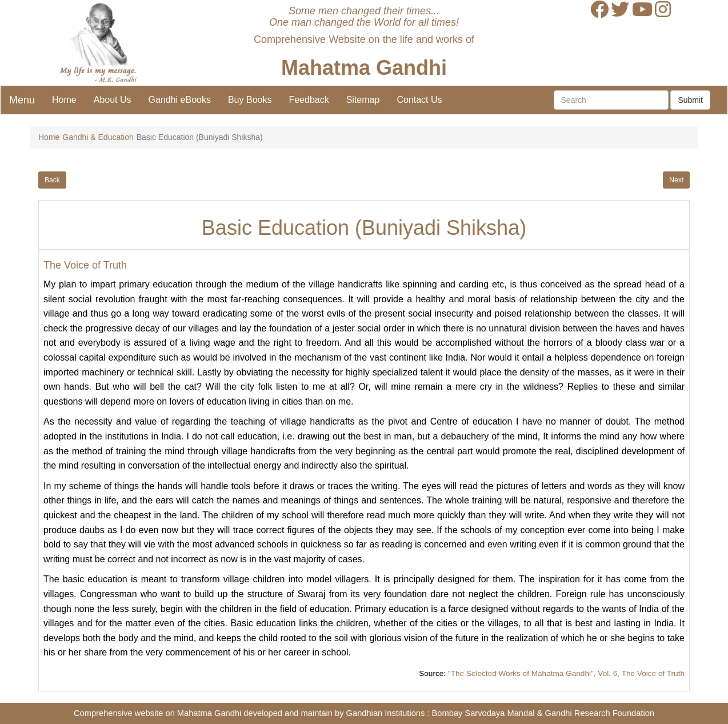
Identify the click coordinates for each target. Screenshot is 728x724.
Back (52, 180)
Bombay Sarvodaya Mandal (483, 713)
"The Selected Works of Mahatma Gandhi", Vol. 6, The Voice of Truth (566, 673)
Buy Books (250, 100)
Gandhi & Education (98, 137)
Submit (690, 100)
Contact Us (419, 100)
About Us (113, 100)
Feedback (309, 100)
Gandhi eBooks (180, 100)
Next (676, 180)
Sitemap (363, 100)
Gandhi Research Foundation (600, 713)
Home (64, 100)
